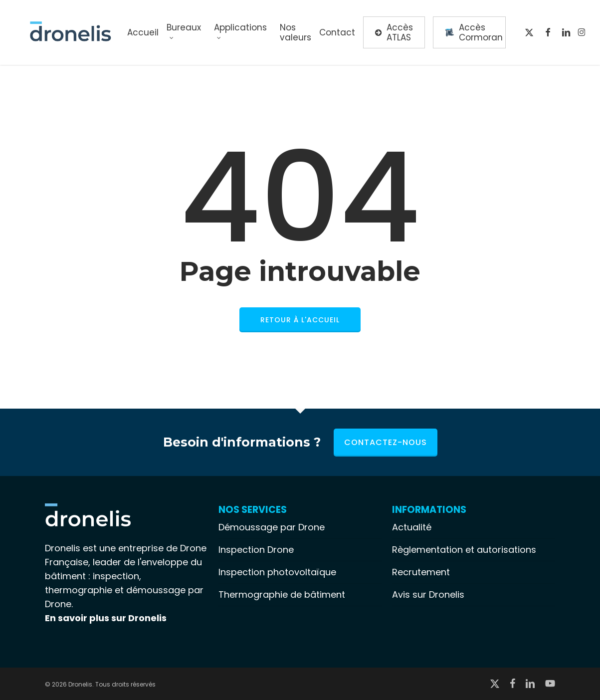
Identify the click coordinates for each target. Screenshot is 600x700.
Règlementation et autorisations (464, 550)
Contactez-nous (386, 442)
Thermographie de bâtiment (282, 594)
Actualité (412, 527)
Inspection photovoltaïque (277, 572)
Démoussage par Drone (272, 527)
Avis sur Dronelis (428, 594)
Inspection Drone (256, 550)
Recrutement (421, 572)
